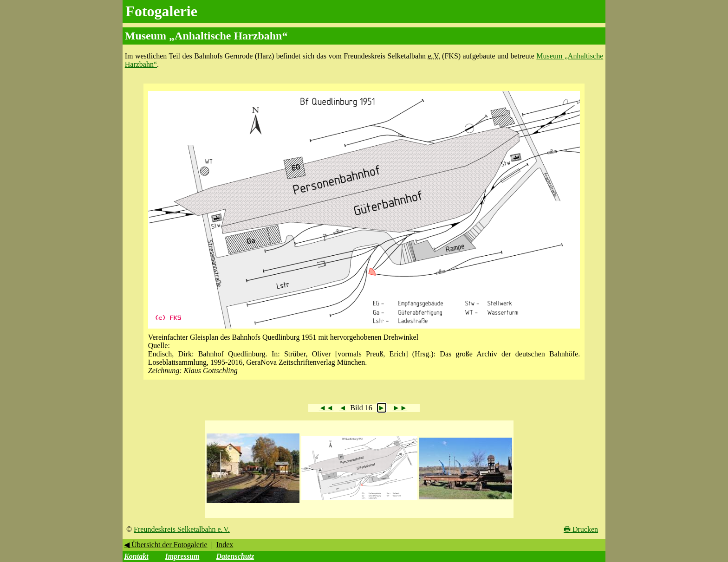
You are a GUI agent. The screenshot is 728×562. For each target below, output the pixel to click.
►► (400, 408)
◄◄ (326, 408)
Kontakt (136, 556)
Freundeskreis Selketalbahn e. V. (182, 529)
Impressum (182, 556)
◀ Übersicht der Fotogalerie (166, 545)
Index (225, 545)
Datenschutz (235, 556)
